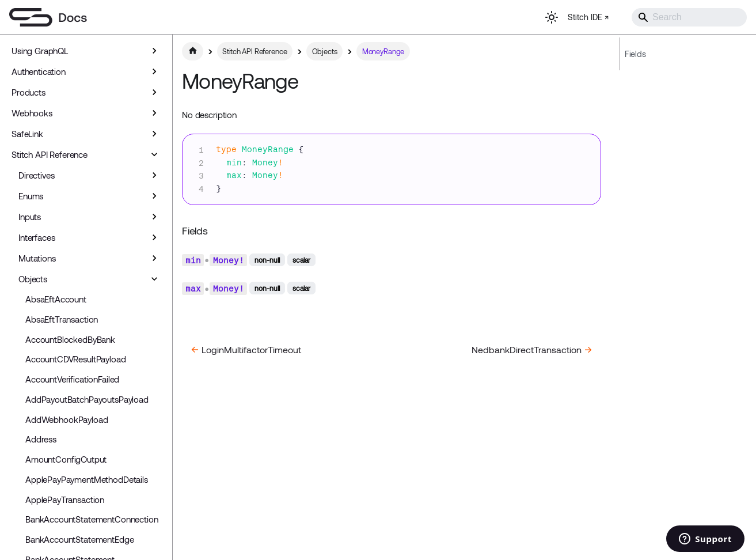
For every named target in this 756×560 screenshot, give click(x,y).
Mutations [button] (37, 258)
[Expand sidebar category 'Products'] (154, 92)
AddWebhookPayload (67, 419)
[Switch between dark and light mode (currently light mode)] (552, 17)
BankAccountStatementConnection (92, 519)
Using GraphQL (40, 51)
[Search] (689, 17)
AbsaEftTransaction (62, 319)
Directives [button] (37, 175)
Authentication (39, 71)
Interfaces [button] (37, 237)
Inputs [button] (30, 217)
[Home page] (193, 51)
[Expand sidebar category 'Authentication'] (154, 71)
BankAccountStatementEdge (79, 539)
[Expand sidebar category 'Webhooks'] (154, 113)
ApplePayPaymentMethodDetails (87, 479)
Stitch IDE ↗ (588, 17)
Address (41, 439)
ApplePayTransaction (65, 500)
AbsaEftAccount (56, 299)
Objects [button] (33, 279)
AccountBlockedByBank (70, 339)
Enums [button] (31, 196)
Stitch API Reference (50, 154)
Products (29, 92)
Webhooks (32, 113)
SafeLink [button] (27, 134)
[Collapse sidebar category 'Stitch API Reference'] (154, 154)
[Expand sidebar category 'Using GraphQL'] (154, 51)
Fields (635, 54)
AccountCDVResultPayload (76, 359)
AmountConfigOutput (66, 459)
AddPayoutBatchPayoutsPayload (87, 399)
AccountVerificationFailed (72, 379)
